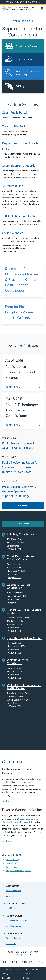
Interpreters (11, 867)
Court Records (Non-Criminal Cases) (20, 558)
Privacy (5, 974)
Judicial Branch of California (23, 2)
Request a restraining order (18, 871)
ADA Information (14, 891)
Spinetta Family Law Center (24, 638)
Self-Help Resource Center (20, 216)
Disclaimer (11, 944)
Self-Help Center (13, 926)
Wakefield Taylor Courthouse (18, 661)
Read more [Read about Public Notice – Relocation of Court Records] (13, 387)
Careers (10, 896)
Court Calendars (13, 233)
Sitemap (26, 974)
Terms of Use (7, 978)
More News (23, 505)
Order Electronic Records (19, 166)
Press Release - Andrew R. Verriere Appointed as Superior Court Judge (19, 491)
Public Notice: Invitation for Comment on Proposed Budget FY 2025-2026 (20, 467)
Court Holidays (13, 938)
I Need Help (11, 863)
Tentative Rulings (13, 186)
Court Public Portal (15, 112)
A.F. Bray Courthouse (21, 534)
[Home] (18, 10)
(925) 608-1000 (14, 549)
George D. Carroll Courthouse (18, 586)
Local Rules (11, 908)
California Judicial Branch (17, 920)
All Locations (23, 524)
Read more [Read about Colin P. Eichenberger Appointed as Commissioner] (13, 425)
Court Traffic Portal (15, 126)
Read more (7, 801)
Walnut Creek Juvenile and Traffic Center (24, 687)
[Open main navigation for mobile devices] (42, 8)
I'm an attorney (12, 860)
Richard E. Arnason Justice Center (24, 611)
